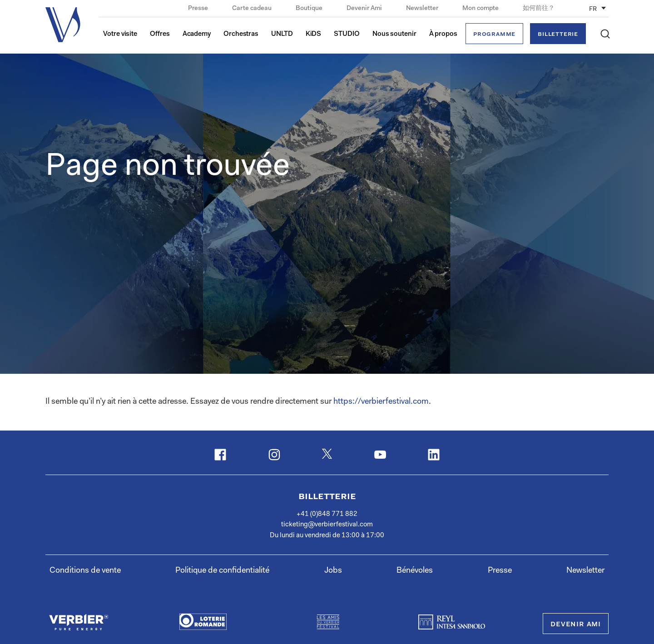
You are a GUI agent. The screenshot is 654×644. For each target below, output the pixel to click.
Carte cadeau (253, 9)
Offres (160, 34)
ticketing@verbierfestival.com (327, 525)
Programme (494, 34)
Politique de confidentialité (222, 571)
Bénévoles (415, 571)
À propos (443, 34)
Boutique (310, 9)
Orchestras (241, 34)
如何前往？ (539, 9)
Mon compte (481, 9)
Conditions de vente (85, 571)
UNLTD (282, 34)
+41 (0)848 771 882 (327, 514)
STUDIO (347, 34)
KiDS (314, 34)
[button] (605, 34)
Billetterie (558, 34)
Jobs (333, 571)
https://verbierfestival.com (381, 402)
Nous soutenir (394, 34)
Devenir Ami (365, 9)
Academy (197, 34)
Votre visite (120, 34)
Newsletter (423, 9)
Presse (199, 9)
